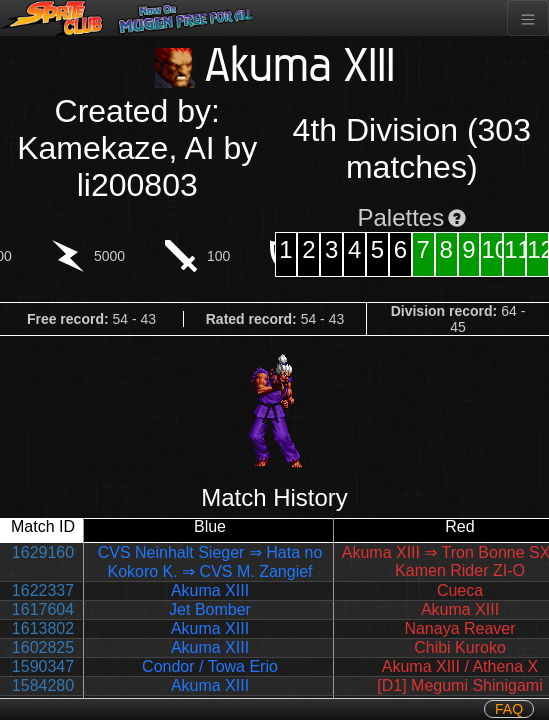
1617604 (43, 609)
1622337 (43, 590)
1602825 (43, 647)
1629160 (43, 552)
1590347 (43, 666)
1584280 (43, 685)
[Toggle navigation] (528, 18)
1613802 (43, 628)
